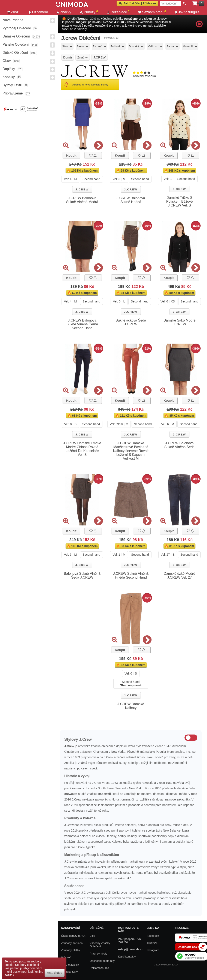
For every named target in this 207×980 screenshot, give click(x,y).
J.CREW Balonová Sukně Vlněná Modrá (82, 200)
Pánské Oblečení (16, 44)
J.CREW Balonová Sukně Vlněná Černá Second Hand (82, 324)
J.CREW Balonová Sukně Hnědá (131, 200)
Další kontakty (127, 957)
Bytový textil (12, 85)
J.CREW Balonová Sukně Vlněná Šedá (179, 445)
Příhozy (89, 12)
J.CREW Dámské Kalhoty (131, 706)
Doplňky (9, 69)
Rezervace (118, 12)
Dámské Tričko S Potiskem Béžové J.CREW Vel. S (180, 201)
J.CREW (82, 189)
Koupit (71, 155)
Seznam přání (152, 12)
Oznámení (38, 12)
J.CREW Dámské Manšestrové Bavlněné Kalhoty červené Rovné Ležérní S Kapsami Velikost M (131, 451)
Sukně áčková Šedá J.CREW (131, 322)
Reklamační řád (99, 968)
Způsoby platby (70, 950)
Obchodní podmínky (102, 961)
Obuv (7, 61)
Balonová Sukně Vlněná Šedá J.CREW (82, 575)
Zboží (13, 12)
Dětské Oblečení (15, 53)
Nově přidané (13, 20)
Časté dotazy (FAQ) (73, 936)
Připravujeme (13, 93)
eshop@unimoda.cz (131, 949)
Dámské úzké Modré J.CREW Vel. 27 (179, 575)
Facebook (153, 936)
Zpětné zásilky (70, 965)
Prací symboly (98, 954)
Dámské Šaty (69, 972)
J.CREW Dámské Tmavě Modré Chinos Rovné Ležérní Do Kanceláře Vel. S (82, 449)
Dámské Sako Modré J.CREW (179, 322)
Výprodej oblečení (17, 28)
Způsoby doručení (72, 943)
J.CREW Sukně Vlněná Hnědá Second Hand (131, 575)
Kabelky (9, 77)
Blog (92, 936)
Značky (64, 12)
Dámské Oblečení (16, 36)
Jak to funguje (187, 12)
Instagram (153, 950)
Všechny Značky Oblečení (100, 945)
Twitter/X (152, 943)
